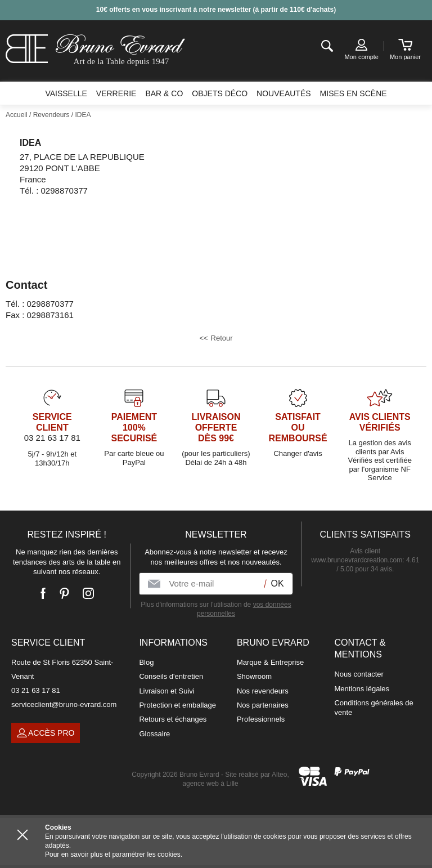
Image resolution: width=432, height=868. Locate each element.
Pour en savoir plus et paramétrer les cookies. (114, 854)
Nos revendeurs (263, 691)
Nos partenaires (263, 705)
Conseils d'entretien (171, 676)
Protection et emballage (177, 705)
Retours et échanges (173, 719)
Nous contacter (359, 674)
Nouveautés (283, 93)
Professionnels (261, 719)
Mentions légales (362, 689)
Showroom (254, 676)
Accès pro (46, 733)
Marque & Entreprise (270, 662)
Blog (146, 662)
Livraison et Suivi (166, 691)
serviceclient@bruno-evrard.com (64, 704)
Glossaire (154, 734)
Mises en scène (354, 93)
